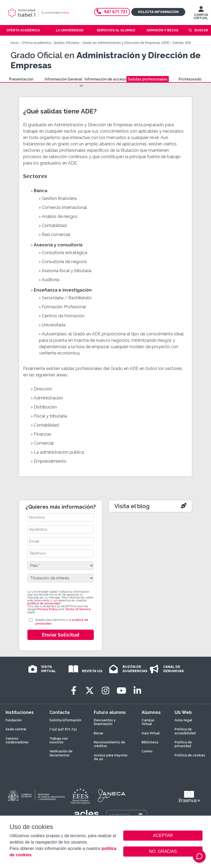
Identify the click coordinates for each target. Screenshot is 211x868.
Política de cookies (190, 755)
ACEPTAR (163, 836)
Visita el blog (132, 506)
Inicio (15, 43)
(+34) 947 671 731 (63, 729)
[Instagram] (105, 691)
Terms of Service (78, 609)
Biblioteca (150, 742)
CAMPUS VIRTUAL (201, 14)
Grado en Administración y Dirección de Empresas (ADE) (126, 43)
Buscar (201, 30)
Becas (99, 733)
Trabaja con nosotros (59, 740)
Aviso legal (183, 720)
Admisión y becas (162, 30)
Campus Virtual (148, 722)
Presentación (21, 79)
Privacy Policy (48, 609)
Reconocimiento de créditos (109, 744)
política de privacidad (44, 603)
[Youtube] (121, 691)
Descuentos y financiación (105, 722)
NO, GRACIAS (163, 851)
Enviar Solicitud (61, 635)
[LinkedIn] (137, 691)
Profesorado (190, 79)
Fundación (14, 720)
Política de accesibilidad (185, 731)
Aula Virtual (151, 733)
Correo (147, 751)
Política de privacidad (183, 744)
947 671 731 (112, 12)
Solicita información (158, 12)
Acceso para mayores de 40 (111, 757)
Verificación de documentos (61, 753)
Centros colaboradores (17, 740)
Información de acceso (105, 79)
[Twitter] (90, 691)
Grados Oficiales (67, 43)
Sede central (16, 729)
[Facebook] (74, 691)
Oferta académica (36, 43)
